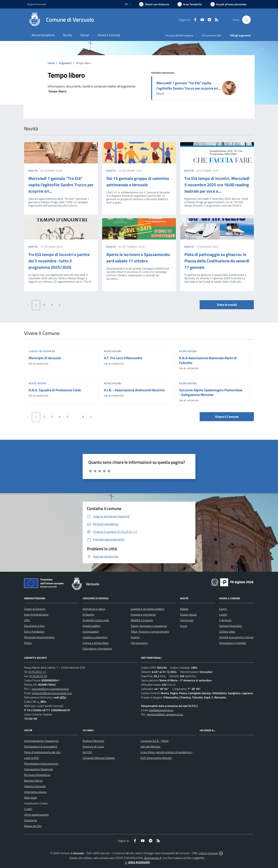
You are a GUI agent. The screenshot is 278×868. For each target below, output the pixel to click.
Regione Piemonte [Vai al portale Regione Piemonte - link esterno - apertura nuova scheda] (37, 4)
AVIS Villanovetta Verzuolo (156, 758)
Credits (28, 809)
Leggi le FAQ (31, 758)
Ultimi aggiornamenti (36, 815)
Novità (33, 171)
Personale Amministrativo (39, 637)
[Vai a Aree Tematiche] (190, 4)
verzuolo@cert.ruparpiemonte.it (50, 689)
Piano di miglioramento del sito (42, 752)
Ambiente (88, 615)
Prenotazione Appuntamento (41, 764)
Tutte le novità (227, 305)
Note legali (30, 798)
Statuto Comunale (35, 786)
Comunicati (187, 620)
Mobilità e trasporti (142, 620)
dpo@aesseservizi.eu (161, 710)
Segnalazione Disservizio (38, 769)
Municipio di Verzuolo (45, 358)
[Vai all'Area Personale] (228, 4)
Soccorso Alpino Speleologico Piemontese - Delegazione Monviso (211, 392)
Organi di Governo (35, 609)
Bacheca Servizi (33, 781)
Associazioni (113, 351)
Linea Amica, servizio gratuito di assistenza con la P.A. (172, 752)
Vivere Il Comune (227, 417)
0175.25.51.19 (38, 676)
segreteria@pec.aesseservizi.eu (165, 714)
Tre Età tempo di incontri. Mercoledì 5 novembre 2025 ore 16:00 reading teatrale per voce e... (217, 185)
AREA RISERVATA (137, 862)
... (75, 417)
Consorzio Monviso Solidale (99, 758)
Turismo (135, 637)
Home (51, 63)
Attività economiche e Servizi (236, 637)
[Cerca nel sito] (246, 20)
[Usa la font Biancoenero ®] (154, 4)
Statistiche (30, 820)
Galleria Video (227, 632)
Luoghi (223, 615)
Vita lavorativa (139, 643)
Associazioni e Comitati (233, 643)
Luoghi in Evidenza (42, 351)
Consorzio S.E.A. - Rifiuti (154, 741)
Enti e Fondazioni (34, 632)
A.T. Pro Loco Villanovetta (123, 358)
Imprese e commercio (143, 615)
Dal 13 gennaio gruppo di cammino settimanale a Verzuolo (138, 181)
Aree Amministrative (36, 615)
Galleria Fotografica (230, 626)
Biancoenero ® (153, 858)
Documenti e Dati (34, 626)
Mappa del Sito (33, 826)
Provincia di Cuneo (93, 746)
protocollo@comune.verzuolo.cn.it (52, 693)
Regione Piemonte (93, 741)
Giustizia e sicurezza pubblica (147, 609)
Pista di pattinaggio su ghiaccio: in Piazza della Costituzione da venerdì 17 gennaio (217, 261)
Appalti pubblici (91, 626)
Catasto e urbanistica (95, 637)
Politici (28, 643)
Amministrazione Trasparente (41, 741)
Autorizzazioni (91, 632)
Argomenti (65, 63)
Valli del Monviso (150, 746)
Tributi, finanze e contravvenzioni (150, 632)
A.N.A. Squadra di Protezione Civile (55, 390)
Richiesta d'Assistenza (37, 775)
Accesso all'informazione (180, 35)
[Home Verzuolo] (61, 20)
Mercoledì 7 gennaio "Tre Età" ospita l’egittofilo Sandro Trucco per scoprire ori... (188, 86)
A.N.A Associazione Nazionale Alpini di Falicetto (208, 360)
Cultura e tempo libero (96, 643)
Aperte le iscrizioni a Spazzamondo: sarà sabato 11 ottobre (138, 258)
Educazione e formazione (97, 649)
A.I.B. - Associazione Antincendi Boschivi (134, 390)
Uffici (27, 620)
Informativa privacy (35, 792)
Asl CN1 (87, 752)
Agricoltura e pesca (94, 609)
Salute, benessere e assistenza (149, 626)
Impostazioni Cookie (36, 803)
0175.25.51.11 (37, 672)
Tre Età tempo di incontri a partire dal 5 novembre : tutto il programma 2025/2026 (59, 261)
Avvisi (184, 626)
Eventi (223, 609)
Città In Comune (208, 853)
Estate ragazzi (188, 615)
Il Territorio (225, 620)
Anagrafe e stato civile (96, 620)
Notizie (184, 609)
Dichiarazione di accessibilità (41, 746)
